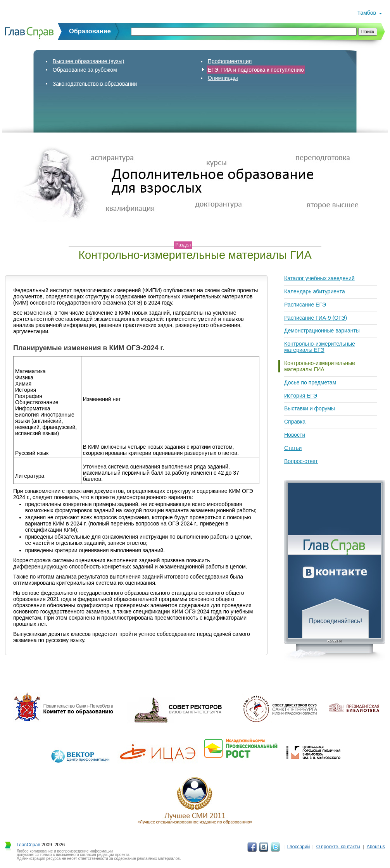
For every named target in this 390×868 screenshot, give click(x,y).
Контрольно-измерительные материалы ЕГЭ (320, 347)
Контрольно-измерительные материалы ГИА (320, 366)
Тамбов (367, 13)
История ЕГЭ (301, 396)
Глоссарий (299, 847)
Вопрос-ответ (301, 461)
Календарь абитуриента (315, 291)
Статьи (293, 448)
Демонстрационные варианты (322, 331)
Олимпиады (223, 78)
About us (376, 847)
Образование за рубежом (85, 69)
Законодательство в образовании (95, 83)
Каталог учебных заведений (319, 278)
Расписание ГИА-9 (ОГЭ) (316, 318)
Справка (295, 422)
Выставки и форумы (310, 408)
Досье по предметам (310, 382)
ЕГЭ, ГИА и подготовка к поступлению (256, 69)
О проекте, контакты (338, 847)
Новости (295, 435)
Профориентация (230, 61)
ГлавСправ (28, 845)
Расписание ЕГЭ (305, 305)
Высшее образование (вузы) (89, 61)
